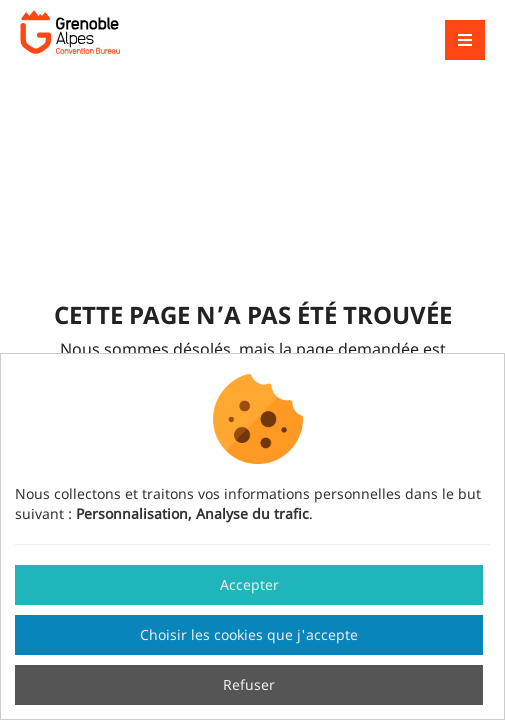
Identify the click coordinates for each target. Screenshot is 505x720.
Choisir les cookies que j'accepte (249, 634)
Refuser (249, 684)
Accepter (249, 584)
